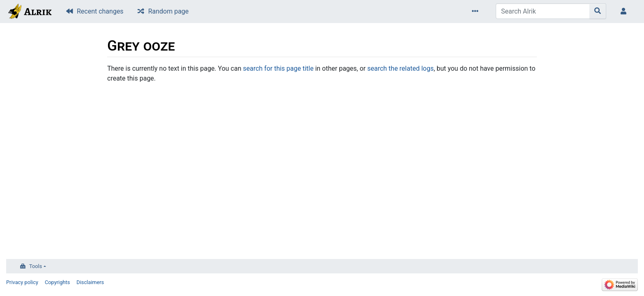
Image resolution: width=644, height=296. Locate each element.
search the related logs (400, 68)
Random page (169, 11)
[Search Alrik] (543, 11)
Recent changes (100, 11)
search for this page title (278, 68)
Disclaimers (90, 282)
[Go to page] (598, 11)
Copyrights (57, 282)
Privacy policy (22, 282)
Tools (36, 266)
